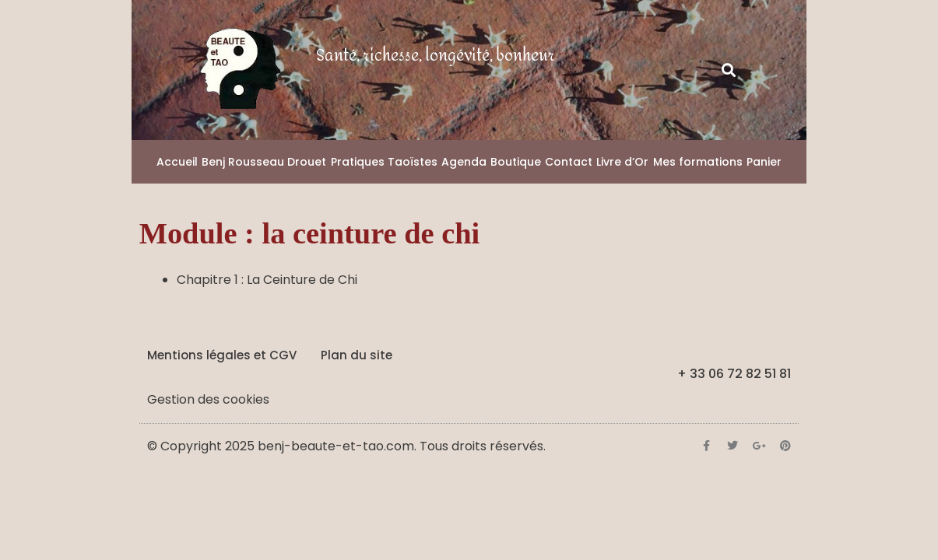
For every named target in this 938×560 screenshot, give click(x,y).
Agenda (464, 162)
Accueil (177, 162)
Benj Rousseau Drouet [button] (264, 162)
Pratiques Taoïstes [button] (384, 162)
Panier (764, 162)
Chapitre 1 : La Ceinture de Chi (267, 280)
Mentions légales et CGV (222, 355)
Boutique (516, 162)
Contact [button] (569, 162)
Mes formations (698, 162)
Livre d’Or (622, 162)
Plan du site (357, 355)
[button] (728, 70)
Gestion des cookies (208, 399)
